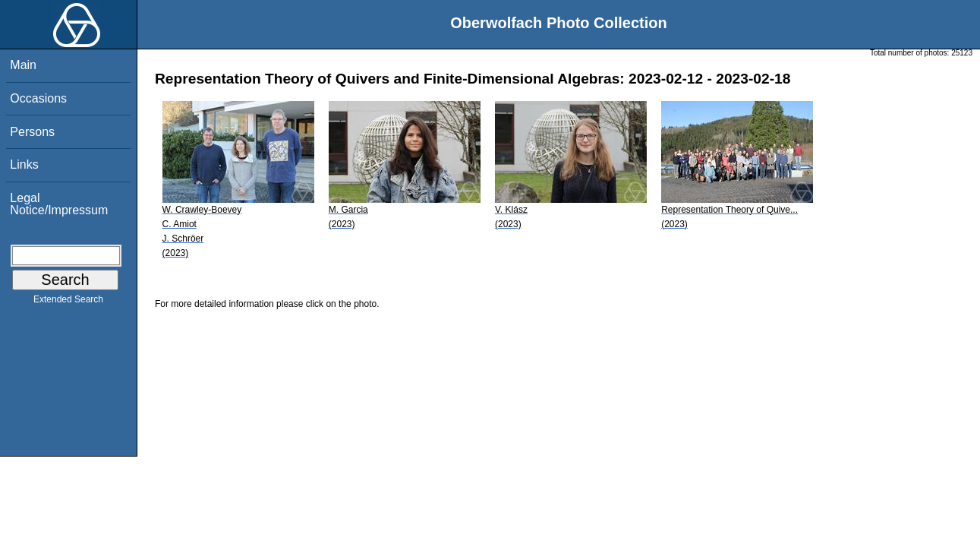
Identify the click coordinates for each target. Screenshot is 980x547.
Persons (32, 132)
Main (23, 65)
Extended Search (68, 302)
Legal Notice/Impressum (59, 204)
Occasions (38, 98)
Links (24, 164)
